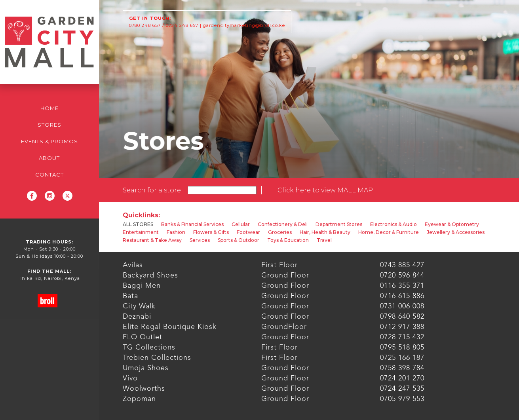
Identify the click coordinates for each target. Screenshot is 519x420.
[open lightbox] (325, 190)
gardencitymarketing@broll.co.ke (244, 25)
